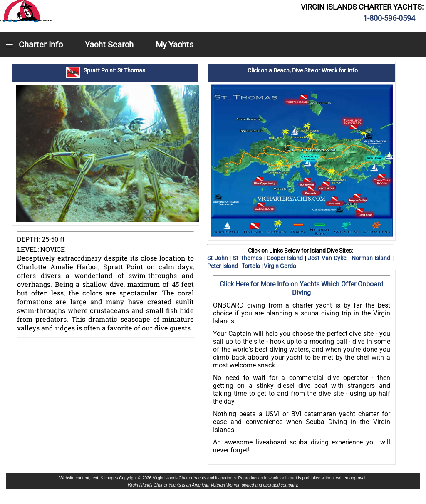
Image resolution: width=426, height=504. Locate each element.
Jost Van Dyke (328, 258)
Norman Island (372, 258)
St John (218, 258)
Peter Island (223, 266)
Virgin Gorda (280, 266)
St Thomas (247, 258)
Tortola (251, 266)
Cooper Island (286, 258)
